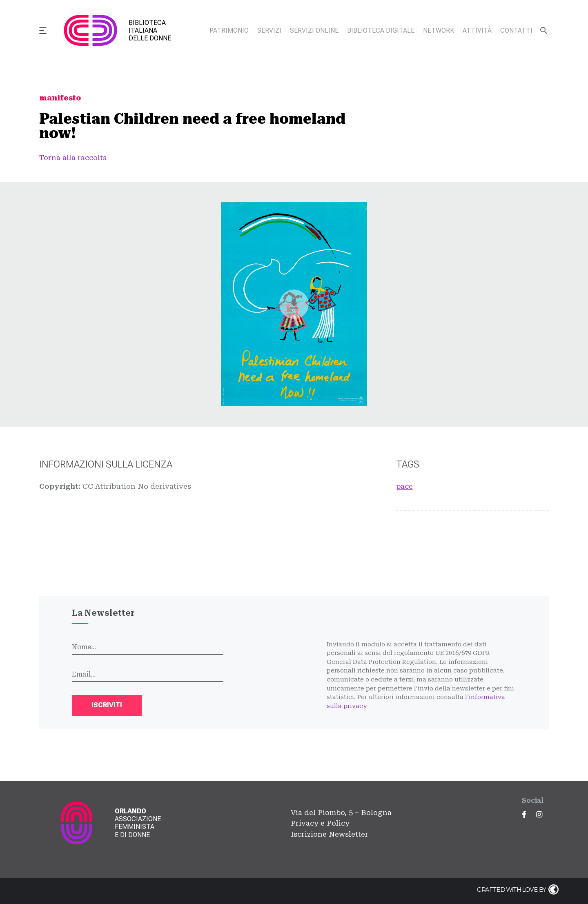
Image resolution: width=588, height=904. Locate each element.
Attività (477, 30)
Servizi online (314, 30)
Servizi (269, 30)
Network (439, 30)
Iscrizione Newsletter (330, 834)
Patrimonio (229, 30)
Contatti (516, 30)
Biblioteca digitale (381, 30)
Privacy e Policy (320, 823)
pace (404, 486)
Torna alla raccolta (73, 158)
